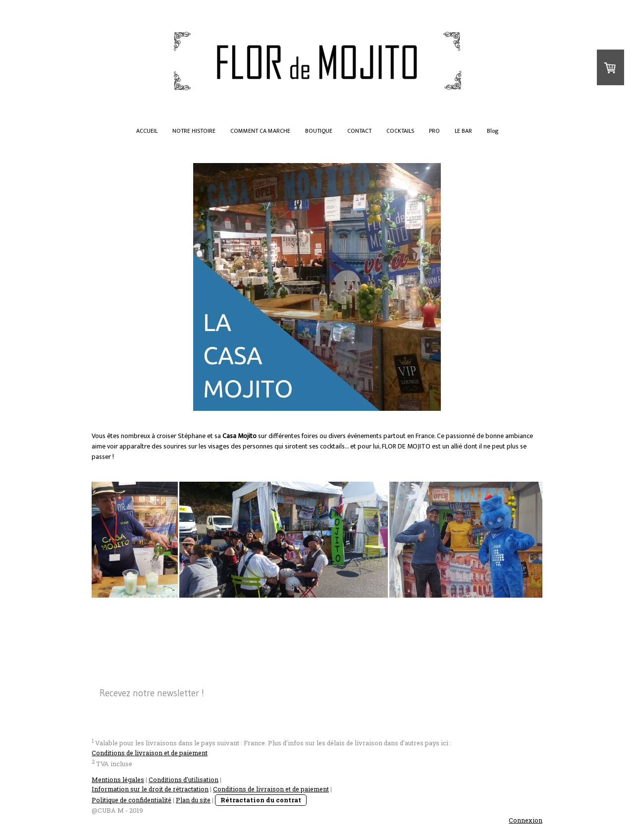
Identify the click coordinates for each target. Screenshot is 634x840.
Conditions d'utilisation (184, 780)
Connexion (526, 820)
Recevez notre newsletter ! (152, 693)
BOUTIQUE (319, 131)
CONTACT (359, 131)
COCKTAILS (400, 131)
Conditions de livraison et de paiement (150, 753)
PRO (434, 131)
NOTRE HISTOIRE (194, 131)
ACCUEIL (147, 131)
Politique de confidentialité (132, 800)
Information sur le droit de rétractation (150, 789)
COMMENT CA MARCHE (260, 131)
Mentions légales (118, 780)
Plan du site (193, 800)
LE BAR (463, 131)
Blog (493, 131)
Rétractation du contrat (261, 800)
